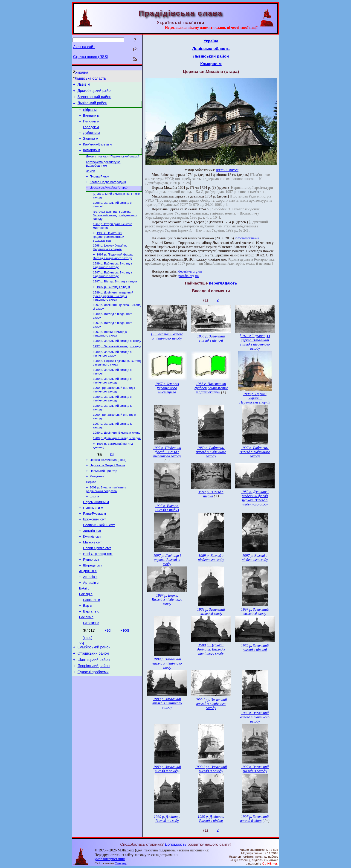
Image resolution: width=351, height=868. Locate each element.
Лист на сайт (84, 47)
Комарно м (91, 158)
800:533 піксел (227, 170)
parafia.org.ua (189, 276)
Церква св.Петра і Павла (107, 491)
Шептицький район (94, 705)
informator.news (247, 238)
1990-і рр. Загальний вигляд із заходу (211, 769)
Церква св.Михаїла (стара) (109, 199)
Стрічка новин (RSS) (91, 57)
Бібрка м (90, 113)
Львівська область (90, 78)
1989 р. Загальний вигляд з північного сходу (112, 373)
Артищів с (91, 621)
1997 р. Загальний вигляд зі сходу (117, 366)
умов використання (110, 859)
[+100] (124, 674)
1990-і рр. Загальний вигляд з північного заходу (114, 411)
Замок (90, 181)
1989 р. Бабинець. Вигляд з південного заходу (113, 280)
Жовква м (91, 145)
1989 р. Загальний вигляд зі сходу (117, 360)
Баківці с (86, 634)
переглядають (223, 283)
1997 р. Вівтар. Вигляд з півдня (115, 297)
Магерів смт (92, 576)
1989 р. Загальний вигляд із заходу (167, 769)
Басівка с (86, 660)
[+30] (107, 674)
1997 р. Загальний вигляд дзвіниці (255, 819)
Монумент (97, 503)
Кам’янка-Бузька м (98, 152)
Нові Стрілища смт (98, 589)
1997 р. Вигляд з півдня (113, 303)
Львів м (84, 85)
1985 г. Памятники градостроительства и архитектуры (109, 250)
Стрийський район (93, 698)
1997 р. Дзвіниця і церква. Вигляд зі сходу (167, 560)
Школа (94, 524)
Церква (91, 509)
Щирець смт (93, 602)
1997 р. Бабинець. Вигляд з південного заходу (113, 289)
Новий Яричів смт (97, 582)
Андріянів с (88, 608)
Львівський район (92, 106)
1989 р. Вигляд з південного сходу (211, 558)
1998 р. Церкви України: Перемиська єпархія (110, 261)
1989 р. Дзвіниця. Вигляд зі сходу (117, 457)
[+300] (88, 681)
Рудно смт (91, 595)
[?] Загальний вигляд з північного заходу (167, 336)
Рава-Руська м (94, 544)
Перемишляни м (96, 531)
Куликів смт (92, 569)
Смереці (121, 863)
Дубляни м (91, 139)
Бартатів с (91, 653)
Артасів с (90, 615)
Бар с (87, 647)
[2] (112, 479)
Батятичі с (91, 666)
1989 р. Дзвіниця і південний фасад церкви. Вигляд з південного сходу (113, 313)
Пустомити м (93, 537)
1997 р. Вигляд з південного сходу (255, 558)
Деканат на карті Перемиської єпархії (113, 165)
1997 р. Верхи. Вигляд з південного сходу (110, 352)
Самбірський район (94, 691)
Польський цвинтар (104, 497)
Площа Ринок (99, 187)
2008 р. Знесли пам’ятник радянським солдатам (106, 517)
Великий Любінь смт (99, 557)
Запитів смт (92, 563)
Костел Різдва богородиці (108, 193)
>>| (82, 687)
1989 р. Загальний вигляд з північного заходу (112, 402)
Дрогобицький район (95, 92)
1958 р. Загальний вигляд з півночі (211, 338)
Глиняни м (91, 126)
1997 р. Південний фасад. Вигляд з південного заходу (113, 271)
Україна (82, 72)
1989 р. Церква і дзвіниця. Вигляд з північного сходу (117, 383)
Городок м (91, 133)
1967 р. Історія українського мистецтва (167, 388)
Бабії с (84, 627)
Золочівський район (94, 99)
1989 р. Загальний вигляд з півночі (255, 648)
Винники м (91, 120)
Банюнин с (91, 640)
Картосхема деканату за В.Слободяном (103, 173)
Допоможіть (176, 844)
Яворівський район (94, 712)
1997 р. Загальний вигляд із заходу (255, 769)
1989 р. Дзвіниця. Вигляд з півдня (117, 463)
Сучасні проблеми (93, 719)
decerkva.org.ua (190, 271)
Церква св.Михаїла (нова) (108, 485)
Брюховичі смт (94, 550)
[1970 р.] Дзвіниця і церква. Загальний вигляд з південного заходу (115, 228)
